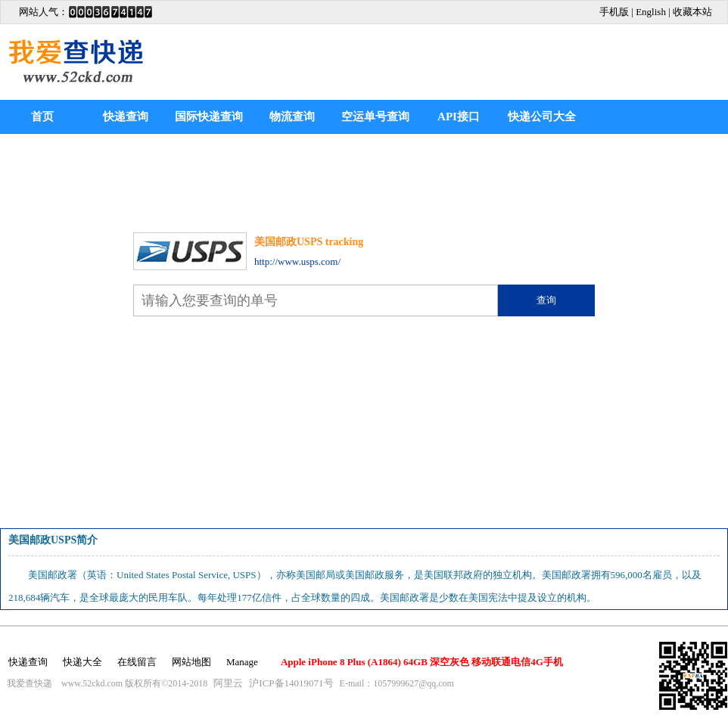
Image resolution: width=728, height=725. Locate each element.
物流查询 (292, 117)
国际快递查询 (209, 117)
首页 (42, 117)
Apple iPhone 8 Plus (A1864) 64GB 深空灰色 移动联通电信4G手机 (422, 662)
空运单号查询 (375, 117)
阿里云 (228, 683)
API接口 (459, 117)
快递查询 (126, 117)
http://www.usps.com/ (297, 261)
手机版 (614, 12)
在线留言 (137, 662)
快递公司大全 (542, 117)
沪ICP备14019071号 (291, 683)
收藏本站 (692, 12)
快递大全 (82, 662)
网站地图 (191, 662)
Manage (242, 662)
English (651, 12)
